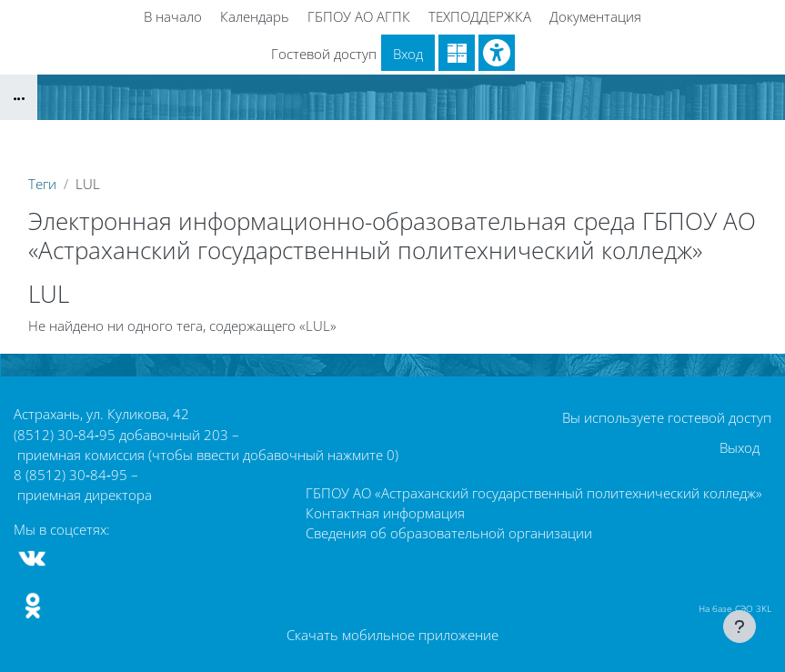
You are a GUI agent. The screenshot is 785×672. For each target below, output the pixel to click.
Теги (42, 184)
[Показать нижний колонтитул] (740, 627)
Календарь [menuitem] (255, 16)
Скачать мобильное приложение (392, 635)
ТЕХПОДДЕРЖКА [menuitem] (480, 16)
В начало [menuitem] (173, 16)
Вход (408, 54)
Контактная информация (385, 513)
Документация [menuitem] (595, 16)
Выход (740, 447)
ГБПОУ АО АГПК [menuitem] (359, 16)
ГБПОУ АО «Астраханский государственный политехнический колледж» (534, 493)
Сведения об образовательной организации (449, 533)
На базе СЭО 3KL (735, 608)
